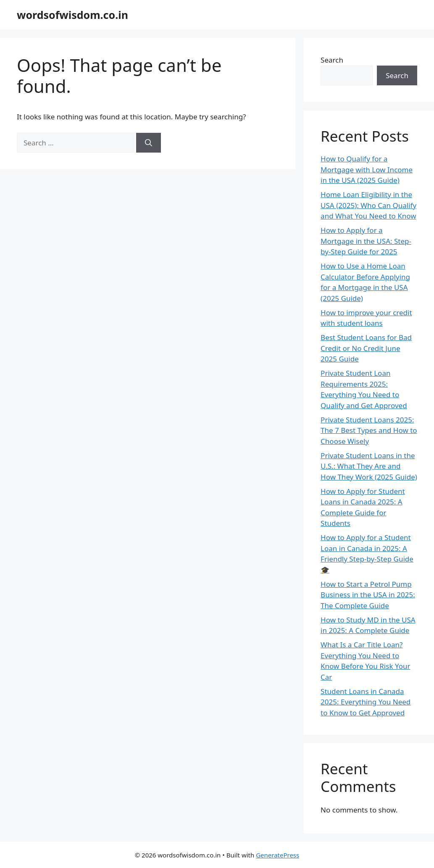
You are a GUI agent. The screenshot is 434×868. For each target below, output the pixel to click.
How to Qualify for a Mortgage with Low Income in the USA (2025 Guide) (367, 169)
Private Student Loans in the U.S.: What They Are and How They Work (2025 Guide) (369, 466)
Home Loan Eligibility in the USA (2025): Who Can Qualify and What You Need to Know (368, 205)
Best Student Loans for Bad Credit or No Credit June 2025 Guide (366, 348)
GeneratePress (277, 855)
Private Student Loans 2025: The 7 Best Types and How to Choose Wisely (369, 430)
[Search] (149, 143)
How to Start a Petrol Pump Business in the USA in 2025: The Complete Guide (368, 595)
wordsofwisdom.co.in (72, 15)
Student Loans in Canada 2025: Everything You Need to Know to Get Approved (366, 702)
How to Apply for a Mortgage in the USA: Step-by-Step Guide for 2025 (366, 241)
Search (332, 60)
